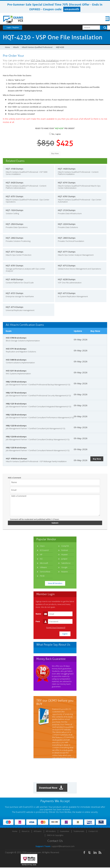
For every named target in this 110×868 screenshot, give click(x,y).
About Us (25, 832)
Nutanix (65, 572)
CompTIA (65, 546)
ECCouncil (44, 550)
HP (41, 555)
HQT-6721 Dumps (14, 293)
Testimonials (79, 832)
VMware (43, 568)
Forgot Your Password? (56, 628)
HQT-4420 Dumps (67, 169)
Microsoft (44, 563)
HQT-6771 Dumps (67, 252)
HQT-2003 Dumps (67, 238)
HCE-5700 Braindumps (16, 338)
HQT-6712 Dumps (67, 266)
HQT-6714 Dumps (14, 307)
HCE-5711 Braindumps (16, 349)
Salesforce (66, 563)
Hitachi (16, 47)
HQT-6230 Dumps (67, 279)
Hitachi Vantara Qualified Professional (37, 47)
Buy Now (97, 459)
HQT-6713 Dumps (67, 293)
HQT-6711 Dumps (14, 252)
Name (38, 614)
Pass (38, 622)
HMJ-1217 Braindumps (16, 393)
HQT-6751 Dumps (14, 196)
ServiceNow (45, 572)
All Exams (38, 832)
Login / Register (13, 27)
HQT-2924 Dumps (14, 224)
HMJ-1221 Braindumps (16, 404)
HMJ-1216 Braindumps (16, 382)
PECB (42, 576)
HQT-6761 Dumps (67, 196)
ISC (41, 559)
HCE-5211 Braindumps (16, 371)
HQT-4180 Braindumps (16, 459)
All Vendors (51, 832)
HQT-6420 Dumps (14, 183)
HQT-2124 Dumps (67, 210)
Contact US (93, 832)
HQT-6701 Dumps (14, 266)
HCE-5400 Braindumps (16, 360)
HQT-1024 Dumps (14, 210)
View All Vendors (55, 584)
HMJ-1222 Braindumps (16, 415)
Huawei (64, 555)
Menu (105, 19)
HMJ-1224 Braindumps (16, 437)
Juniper (64, 559)
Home (7, 47)
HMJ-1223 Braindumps (16, 426)
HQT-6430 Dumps (14, 279)
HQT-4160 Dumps (14, 169)
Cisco (42, 546)
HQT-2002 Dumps (14, 238)
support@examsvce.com (63, 847)
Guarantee (65, 832)
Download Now (52, 788)
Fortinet (65, 550)
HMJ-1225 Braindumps (16, 448)
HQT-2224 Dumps (67, 224)
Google (64, 568)
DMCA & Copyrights (55, 836)
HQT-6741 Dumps (67, 183)
